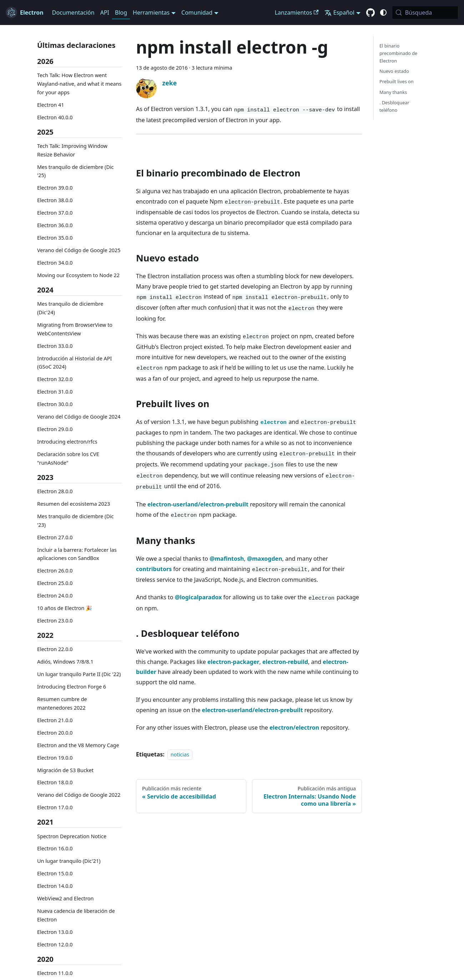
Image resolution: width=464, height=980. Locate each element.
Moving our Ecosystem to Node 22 (78, 275)
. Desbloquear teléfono (394, 106)
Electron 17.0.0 (55, 807)
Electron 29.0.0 (55, 429)
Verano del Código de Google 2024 (79, 417)
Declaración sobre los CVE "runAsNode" (68, 458)
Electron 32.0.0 (55, 379)
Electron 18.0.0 (55, 782)
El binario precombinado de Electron (398, 53)
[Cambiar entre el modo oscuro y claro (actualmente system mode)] (383, 12)
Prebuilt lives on (397, 81)
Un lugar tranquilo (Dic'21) (69, 861)
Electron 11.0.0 (55, 973)
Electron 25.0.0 (55, 583)
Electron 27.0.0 (55, 537)
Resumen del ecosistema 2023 (74, 504)
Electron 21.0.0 (55, 720)
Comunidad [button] (197, 12)
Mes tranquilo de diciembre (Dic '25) (75, 171)
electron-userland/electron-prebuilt (198, 504)
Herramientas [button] (151, 12)
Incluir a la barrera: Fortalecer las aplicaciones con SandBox (77, 554)
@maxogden (265, 559)
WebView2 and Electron (65, 898)
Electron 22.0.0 (55, 649)
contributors (154, 569)
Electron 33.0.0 (55, 346)
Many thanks (393, 92)
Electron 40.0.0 (55, 117)
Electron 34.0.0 (55, 263)
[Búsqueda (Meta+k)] (425, 12)
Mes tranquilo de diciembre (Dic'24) (70, 308)
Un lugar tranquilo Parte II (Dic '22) (79, 674)
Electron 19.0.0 (55, 758)
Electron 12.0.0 (55, 944)
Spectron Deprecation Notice (72, 836)
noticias (180, 754)
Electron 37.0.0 (55, 213)
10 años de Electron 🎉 (65, 608)
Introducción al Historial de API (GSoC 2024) (74, 363)
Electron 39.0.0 (55, 188)
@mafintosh (227, 559)
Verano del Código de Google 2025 (79, 250)
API (105, 12)
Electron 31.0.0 (55, 392)
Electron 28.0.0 (55, 491)
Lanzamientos (297, 12)
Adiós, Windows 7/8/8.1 (65, 662)
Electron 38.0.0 (55, 200)
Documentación (73, 12)
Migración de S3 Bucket (65, 770)
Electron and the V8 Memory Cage (78, 745)
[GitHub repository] (370, 13)
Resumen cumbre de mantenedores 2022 (62, 703)
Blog (121, 12)
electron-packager (233, 662)
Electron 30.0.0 (55, 404)
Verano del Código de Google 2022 (79, 795)
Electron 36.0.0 (55, 225)
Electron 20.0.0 (55, 733)
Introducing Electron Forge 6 (72, 687)
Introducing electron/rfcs (67, 442)
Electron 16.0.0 (55, 848)
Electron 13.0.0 (55, 932)
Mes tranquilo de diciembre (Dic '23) (75, 521)
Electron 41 (51, 105)
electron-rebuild (285, 662)
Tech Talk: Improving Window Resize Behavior (72, 150)
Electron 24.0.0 (55, 596)
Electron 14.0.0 (55, 886)
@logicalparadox (198, 597)
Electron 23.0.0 (55, 621)
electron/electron (294, 727)
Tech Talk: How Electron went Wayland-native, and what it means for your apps (79, 84)
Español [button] (339, 12)
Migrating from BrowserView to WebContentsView (75, 329)
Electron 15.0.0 (55, 873)
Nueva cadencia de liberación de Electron (76, 915)
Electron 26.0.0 (55, 571)
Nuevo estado (394, 71)
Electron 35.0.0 (55, 238)
